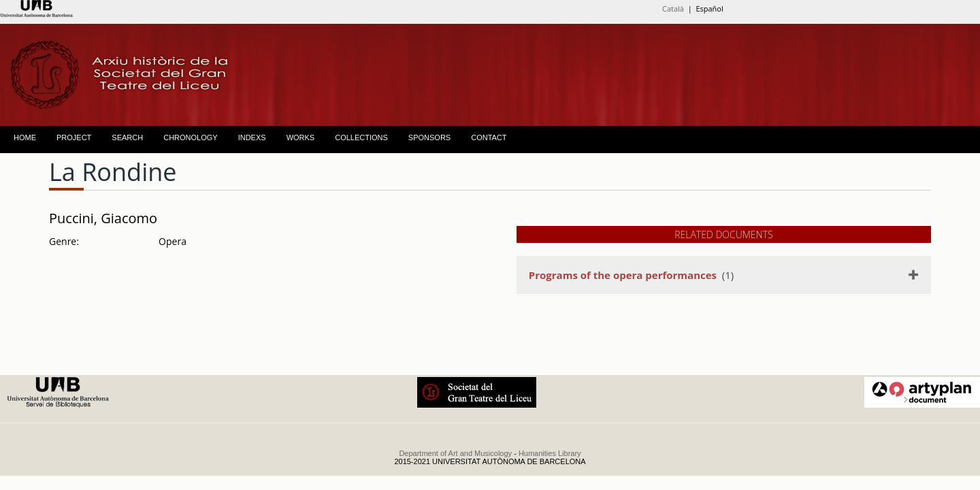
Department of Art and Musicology (455, 453)
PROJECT (74, 137)
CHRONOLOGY (190, 137)
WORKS (301, 137)
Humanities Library (550, 453)
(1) (631, 275)
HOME (25, 137)
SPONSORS (429, 137)
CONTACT (489, 137)
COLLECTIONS (361, 137)
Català (673, 9)
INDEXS (252, 137)
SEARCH (127, 137)
